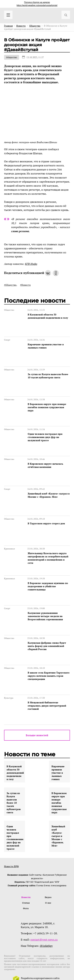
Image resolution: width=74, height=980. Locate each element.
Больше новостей (37, 735)
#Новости (25, 285)
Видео (48, 897)
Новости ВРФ (11, 866)
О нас (48, 903)
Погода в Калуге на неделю (37, 2)
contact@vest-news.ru (44, 940)
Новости (26, 897)
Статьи (26, 903)
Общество (12, 57)
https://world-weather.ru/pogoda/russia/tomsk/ (37, 5)
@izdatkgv (46, 946)
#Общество (10, 285)
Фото (26, 908)
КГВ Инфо (31, 264)
